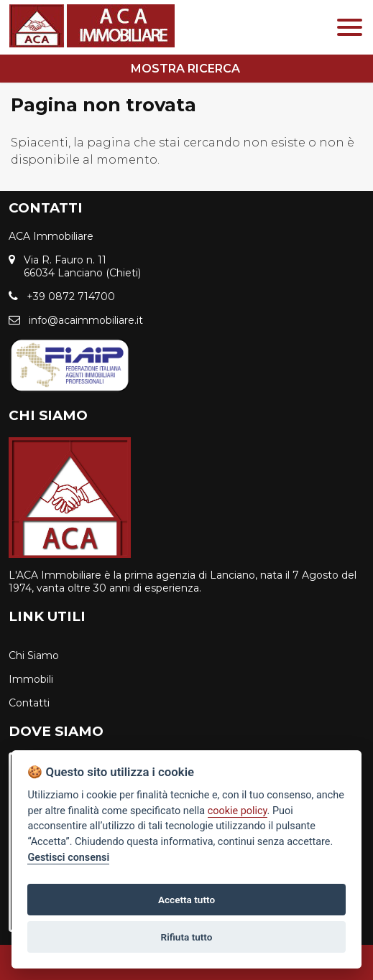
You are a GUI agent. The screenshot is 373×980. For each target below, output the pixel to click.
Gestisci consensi (68, 858)
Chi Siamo (34, 655)
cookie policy (238, 811)
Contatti (29, 703)
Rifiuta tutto (187, 937)
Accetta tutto (186, 900)
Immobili (31, 679)
